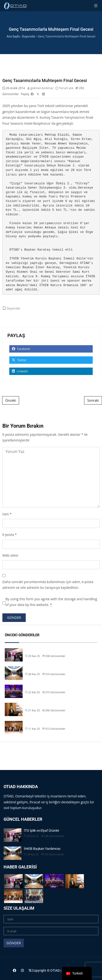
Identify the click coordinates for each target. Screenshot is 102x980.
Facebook (21, 349)
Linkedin (20, 371)
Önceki (11, 400)
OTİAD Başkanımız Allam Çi (45, 687)
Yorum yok (66, 88)
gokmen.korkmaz (42, 88)
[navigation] (77, 973)
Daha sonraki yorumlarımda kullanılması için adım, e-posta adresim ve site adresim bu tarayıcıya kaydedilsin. (48, 585)
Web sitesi (10, 555)
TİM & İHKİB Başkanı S (42, 723)
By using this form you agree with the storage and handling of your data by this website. (51, 602)
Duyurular (14, 308)
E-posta (8, 535)
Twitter (19, 360)
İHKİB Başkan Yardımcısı (43, 668)
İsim (6, 514)
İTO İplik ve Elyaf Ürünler (43, 650)
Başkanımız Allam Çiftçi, (43, 705)
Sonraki (93, 400)
